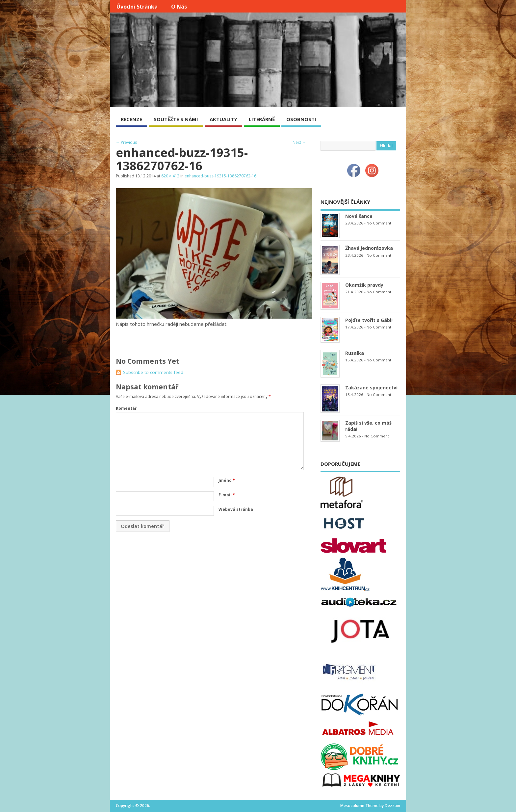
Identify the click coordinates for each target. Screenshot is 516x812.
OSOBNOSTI (301, 119)
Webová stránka (236, 509)
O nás (179, 7)
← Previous (126, 142)
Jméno (227, 480)
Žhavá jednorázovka (369, 248)
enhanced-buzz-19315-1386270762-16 (220, 176)
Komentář (126, 408)
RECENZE (131, 119)
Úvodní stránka (137, 7)
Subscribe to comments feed (153, 372)
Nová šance (359, 216)
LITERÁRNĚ (262, 119)
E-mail (227, 495)
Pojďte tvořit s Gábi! (369, 320)
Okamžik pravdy (364, 285)
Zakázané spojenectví (371, 388)
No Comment (379, 223)
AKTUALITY (223, 119)
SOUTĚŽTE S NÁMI (176, 119)
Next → (299, 142)
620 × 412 (170, 176)
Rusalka (355, 353)
